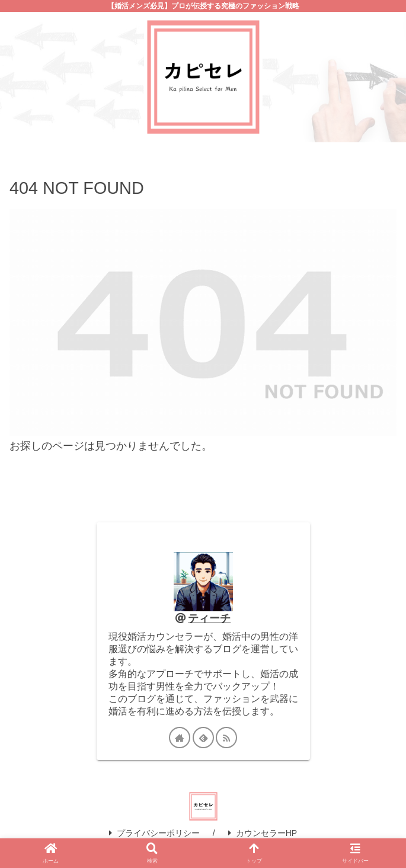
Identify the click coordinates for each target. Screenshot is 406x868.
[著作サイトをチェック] (180, 738)
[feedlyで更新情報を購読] (203, 738)
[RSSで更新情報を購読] (226, 738)
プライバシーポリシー (154, 833)
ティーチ (209, 618)
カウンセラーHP (263, 833)
